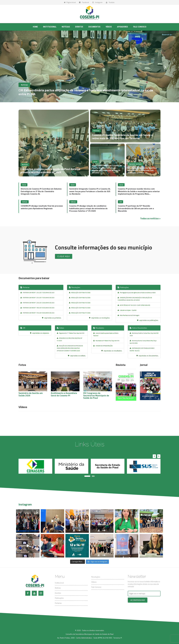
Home (35, 27)
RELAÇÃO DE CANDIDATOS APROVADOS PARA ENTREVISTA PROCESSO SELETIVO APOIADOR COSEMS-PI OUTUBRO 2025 (70, 348)
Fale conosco (140, 27)
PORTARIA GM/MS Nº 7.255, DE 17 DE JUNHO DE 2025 (37, 293)
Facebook (84, 2)
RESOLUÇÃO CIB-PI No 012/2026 (80, 308)
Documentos (94, 27)
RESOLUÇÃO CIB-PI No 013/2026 (80, 303)
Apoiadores (122, 27)
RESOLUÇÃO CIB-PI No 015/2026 (80, 293)
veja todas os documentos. (147, 356)
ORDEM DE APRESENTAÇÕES (103, 346)
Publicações (123, 287)
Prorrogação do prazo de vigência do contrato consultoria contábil (137, 293)
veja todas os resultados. (112, 351)
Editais (60, 328)
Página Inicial (70, 2)
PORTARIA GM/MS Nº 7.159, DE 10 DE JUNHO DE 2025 (37, 313)
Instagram (97, 2)
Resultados (99, 328)
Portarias (25, 287)
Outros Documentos (138, 328)
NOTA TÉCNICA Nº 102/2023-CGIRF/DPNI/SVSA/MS (134, 305)
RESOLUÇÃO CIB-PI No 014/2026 (80, 298)
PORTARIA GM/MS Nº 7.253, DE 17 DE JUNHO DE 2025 (37, 298)
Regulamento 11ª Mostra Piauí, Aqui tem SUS (71, 333)
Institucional (50, 27)
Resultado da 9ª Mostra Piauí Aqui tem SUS (106, 341)
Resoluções (75, 287)
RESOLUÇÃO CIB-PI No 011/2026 (80, 313)
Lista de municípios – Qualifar (127, 310)
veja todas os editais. (77, 356)
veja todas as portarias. (52, 318)
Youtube (110, 2)
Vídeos (109, 27)
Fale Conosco (96, 587)
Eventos (79, 27)
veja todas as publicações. (148, 320)
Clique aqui (64, 256)
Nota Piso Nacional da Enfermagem (129, 315)
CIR (23, 328)
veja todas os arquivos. (40, 333)
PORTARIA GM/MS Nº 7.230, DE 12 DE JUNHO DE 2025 (37, 303)
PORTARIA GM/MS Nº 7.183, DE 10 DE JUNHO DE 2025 (37, 308)
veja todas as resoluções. (99, 318)
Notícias (66, 27)
